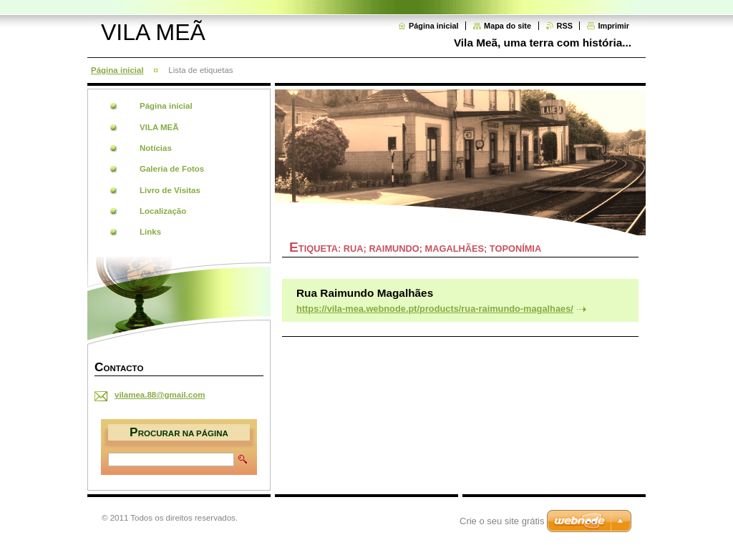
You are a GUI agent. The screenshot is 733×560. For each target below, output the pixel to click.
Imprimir (613, 26)
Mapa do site (508, 26)
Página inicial (434, 26)
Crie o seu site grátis (502, 521)
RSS (565, 26)
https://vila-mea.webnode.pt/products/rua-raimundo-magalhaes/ (435, 309)
